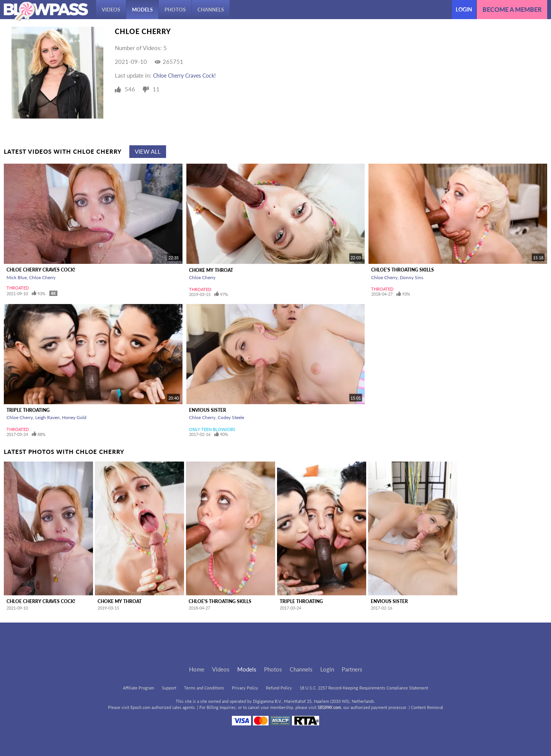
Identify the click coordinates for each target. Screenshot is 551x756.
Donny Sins (412, 277)
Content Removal (427, 707)
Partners (352, 669)
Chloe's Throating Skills (403, 270)
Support (169, 688)
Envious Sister (208, 410)
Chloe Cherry (42, 277)
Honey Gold (74, 417)
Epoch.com (140, 707)
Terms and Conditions (204, 688)
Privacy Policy (245, 688)
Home (197, 669)
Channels (211, 10)
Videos (111, 10)
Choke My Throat (211, 270)
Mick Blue (17, 277)
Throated (18, 288)
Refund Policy (279, 688)
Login (464, 9)
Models (142, 10)
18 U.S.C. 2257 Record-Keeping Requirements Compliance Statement (364, 688)
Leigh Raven (47, 417)
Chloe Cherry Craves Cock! (184, 76)
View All (148, 151)
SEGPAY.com (329, 707)
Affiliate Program (139, 688)
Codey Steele (231, 417)
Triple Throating (28, 410)
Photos (175, 10)
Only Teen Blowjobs (212, 429)
